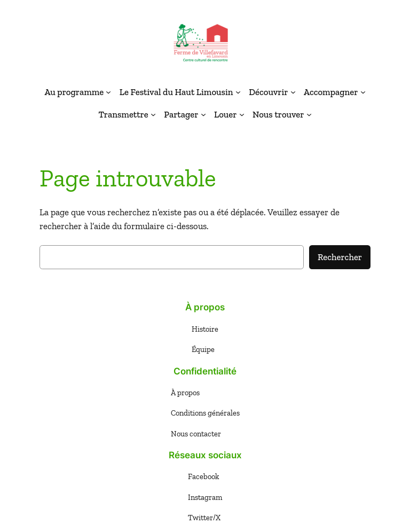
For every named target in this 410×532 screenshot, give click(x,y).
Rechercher (340, 257)
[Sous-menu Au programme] (108, 92)
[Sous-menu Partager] (203, 114)
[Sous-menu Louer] (242, 114)
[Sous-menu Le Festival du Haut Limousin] (238, 92)
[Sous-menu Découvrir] (293, 92)
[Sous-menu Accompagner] (363, 92)
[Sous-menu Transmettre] (153, 114)
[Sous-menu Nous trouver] (309, 114)
